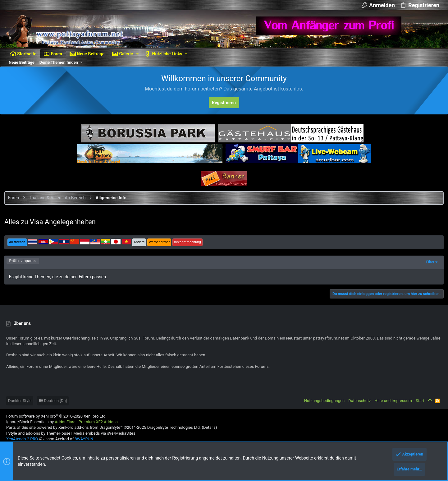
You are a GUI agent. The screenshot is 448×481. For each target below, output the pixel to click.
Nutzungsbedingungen (324, 401)
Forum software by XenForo (56, 416)
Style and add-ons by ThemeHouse (39, 433)
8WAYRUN (84, 439)
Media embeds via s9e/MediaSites (104, 433)
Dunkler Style (20, 401)
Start (420, 401)
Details (209, 427)
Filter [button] (428, 262)
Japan (23, 261)
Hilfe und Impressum (393, 401)
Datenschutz (359, 401)
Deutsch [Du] (53, 401)
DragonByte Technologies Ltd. (174, 427)
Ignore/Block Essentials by (62, 422)
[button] (137, 54)
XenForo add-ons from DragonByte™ (91, 427)
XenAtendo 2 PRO (22, 439)
